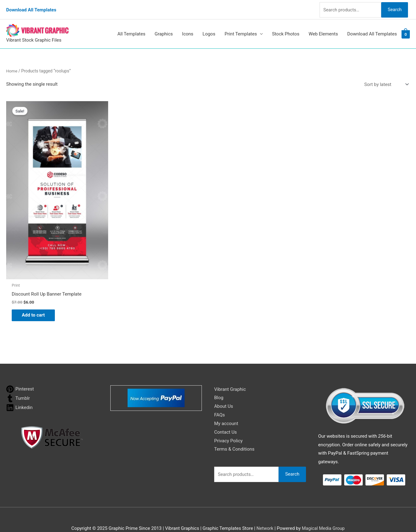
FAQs (220, 402)
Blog (219, 384)
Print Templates (241, 30)
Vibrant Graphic (230, 376)
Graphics (164, 30)
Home (12, 67)
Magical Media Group (324, 515)
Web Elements (323, 30)
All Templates (131, 30)
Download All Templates (31, 8)
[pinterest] (20, 376)
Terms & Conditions (234, 436)
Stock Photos (286, 30)
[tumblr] (18, 385)
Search (394, 7)
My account (226, 410)
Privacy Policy (228, 428)
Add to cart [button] (36, 301)
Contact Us (226, 419)
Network (264, 515)
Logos (209, 30)
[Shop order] (385, 81)
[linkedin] (19, 394)
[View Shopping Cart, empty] (406, 30)
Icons (188, 30)
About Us (224, 393)
